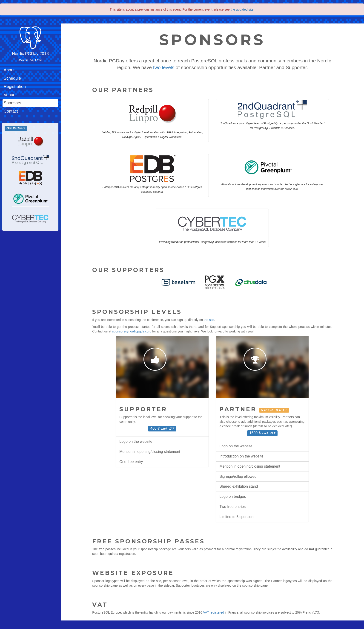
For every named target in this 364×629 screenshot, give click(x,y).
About (9, 70)
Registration (15, 87)
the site (209, 320)
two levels (164, 67)
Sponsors (12, 103)
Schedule (12, 78)
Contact (11, 111)
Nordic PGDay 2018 (30, 57)
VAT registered (214, 612)
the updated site (242, 9)
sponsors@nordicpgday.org (132, 331)
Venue (10, 95)
